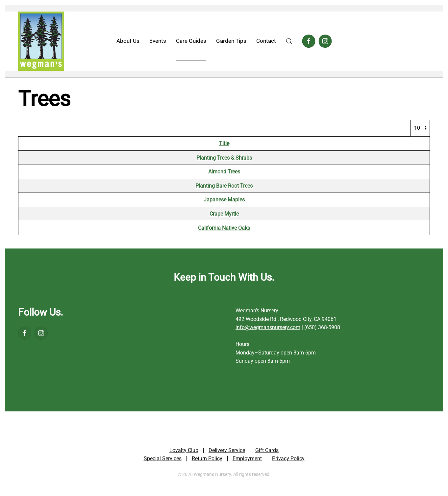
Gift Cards (267, 451)
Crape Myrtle (224, 214)
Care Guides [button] (191, 41)
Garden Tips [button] (231, 41)
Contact (266, 41)
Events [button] (158, 41)
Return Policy (207, 459)
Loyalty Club (184, 451)
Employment (247, 459)
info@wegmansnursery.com (268, 327)
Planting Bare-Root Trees (224, 186)
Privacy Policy (288, 459)
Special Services (163, 459)
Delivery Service (227, 451)
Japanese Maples (224, 200)
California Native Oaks (224, 228)
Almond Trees (224, 172)
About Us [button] (128, 41)
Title (224, 143)
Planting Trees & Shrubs (224, 158)
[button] (289, 41)
